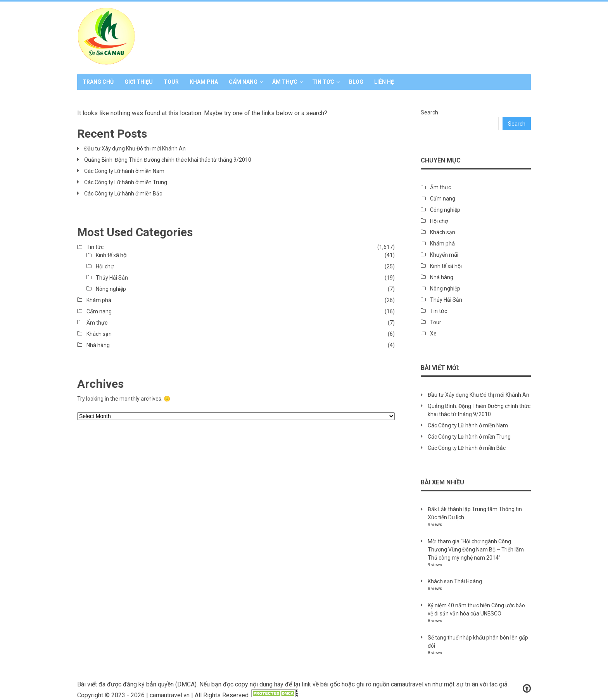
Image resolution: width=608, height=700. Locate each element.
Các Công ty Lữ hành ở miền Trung (126, 182)
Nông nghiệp (111, 289)
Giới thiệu (139, 82)
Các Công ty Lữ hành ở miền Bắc (123, 194)
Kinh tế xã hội (112, 255)
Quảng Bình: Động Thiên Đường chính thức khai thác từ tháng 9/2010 (168, 160)
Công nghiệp (445, 210)
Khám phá (204, 82)
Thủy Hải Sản (112, 278)
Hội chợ (105, 266)
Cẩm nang (243, 82)
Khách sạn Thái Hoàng (455, 581)
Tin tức (323, 82)
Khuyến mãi (444, 255)
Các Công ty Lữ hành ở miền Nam (124, 171)
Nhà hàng (98, 345)
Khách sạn (99, 334)
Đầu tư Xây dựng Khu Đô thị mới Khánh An (135, 149)
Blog (356, 82)
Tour (171, 82)
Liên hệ (384, 82)
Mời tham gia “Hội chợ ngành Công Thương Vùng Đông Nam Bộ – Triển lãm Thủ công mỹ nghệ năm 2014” (476, 550)
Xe (433, 334)
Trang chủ (98, 82)
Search (429, 112)
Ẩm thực (285, 82)
